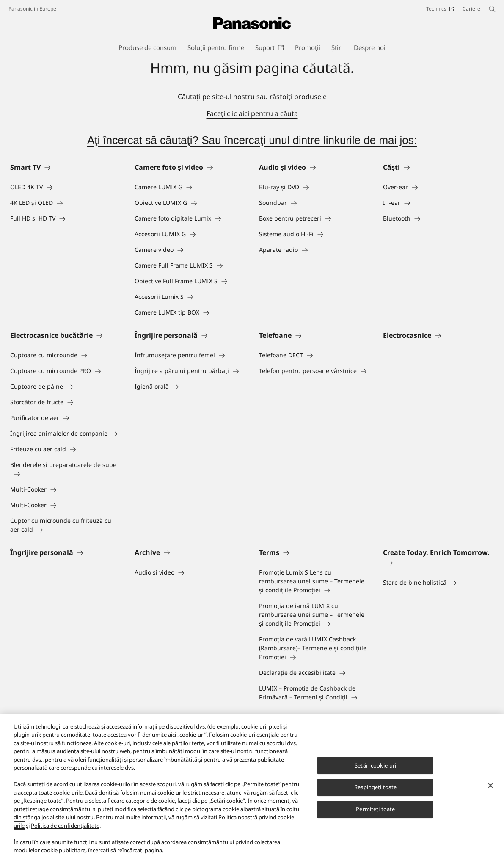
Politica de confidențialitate (65, 826)
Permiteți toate (375, 809)
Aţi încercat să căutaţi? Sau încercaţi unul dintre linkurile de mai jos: (252, 140)
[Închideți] (490, 785)
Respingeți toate (375, 787)
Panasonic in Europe (32, 9)
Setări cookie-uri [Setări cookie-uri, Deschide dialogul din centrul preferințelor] (375, 765)
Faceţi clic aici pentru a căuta (252, 113)
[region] (252, 787)
